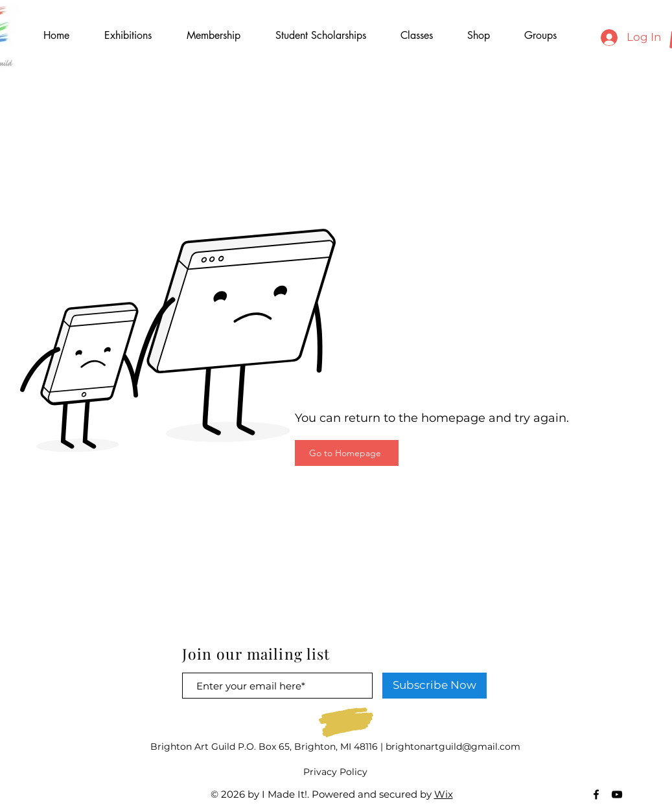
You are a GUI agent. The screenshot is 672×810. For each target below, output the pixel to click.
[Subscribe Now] (434, 686)
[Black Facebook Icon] (596, 794)
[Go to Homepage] (347, 453)
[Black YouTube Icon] (617, 794)
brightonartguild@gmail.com (453, 746)
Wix (444, 794)
